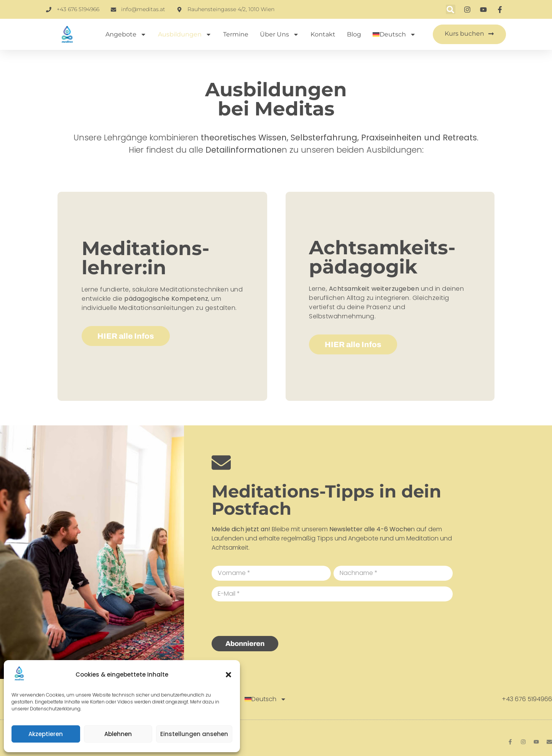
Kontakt (323, 34)
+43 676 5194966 (527, 699)
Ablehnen (118, 734)
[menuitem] (394, 35)
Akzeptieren (46, 734)
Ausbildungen (185, 35)
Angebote (126, 35)
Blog (354, 34)
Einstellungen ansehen (194, 734)
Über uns (279, 35)
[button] (228, 675)
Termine (236, 34)
